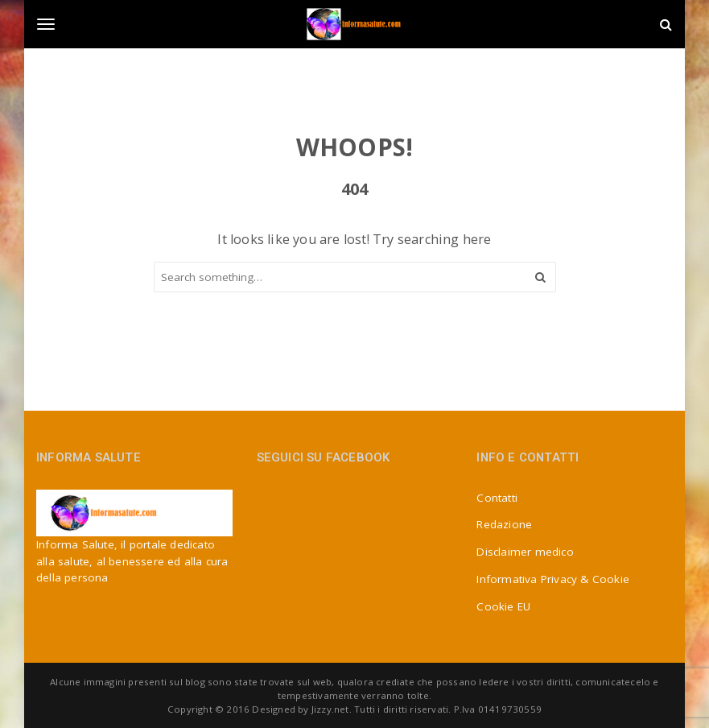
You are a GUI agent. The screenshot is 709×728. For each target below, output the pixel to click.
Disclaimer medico (525, 552)
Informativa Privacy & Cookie (553, 579)
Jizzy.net (330, 709)
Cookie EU (503, 606)
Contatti (497, 498)
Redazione (504, 524)
